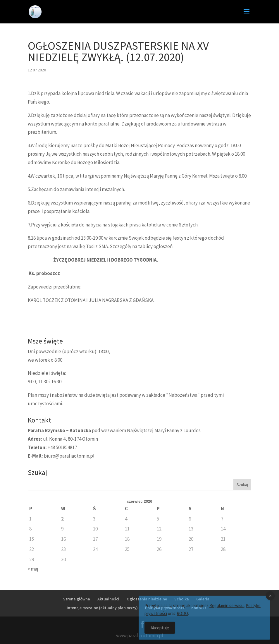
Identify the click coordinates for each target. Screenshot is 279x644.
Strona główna (77, 599)
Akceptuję (160, 631)
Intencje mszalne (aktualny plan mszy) (102, 608)
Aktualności (108, 599)
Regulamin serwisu (227, 609)
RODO (182, 617)
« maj (33, 569)
